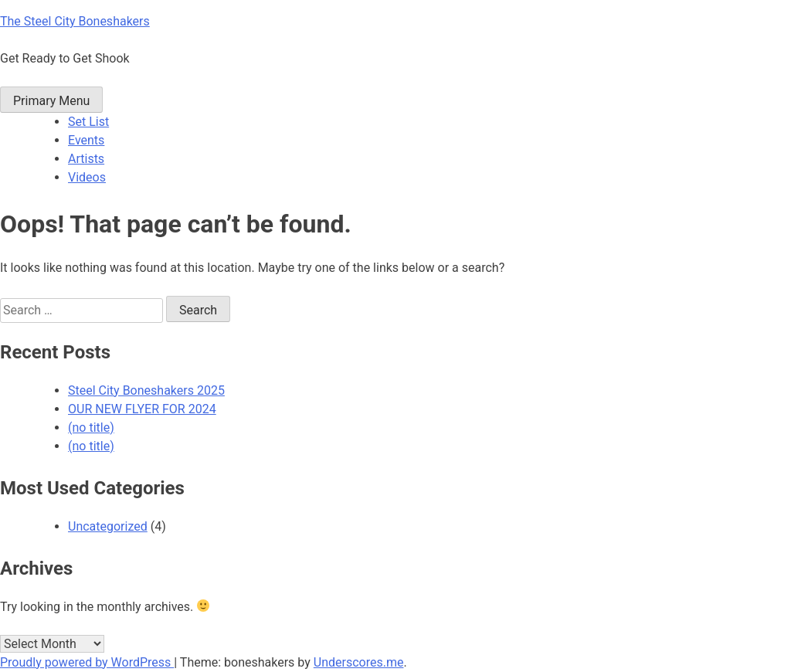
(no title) (91, 428)
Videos (87, 177)
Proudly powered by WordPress (87, 662)
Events (86, 140)
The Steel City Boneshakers (75, 21)
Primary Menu (51, 101)
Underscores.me (359, 662)
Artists (86, 159)
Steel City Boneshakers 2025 (146, 390)
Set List (88, 122)
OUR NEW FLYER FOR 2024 (142, 409)
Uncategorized (108, 526)
